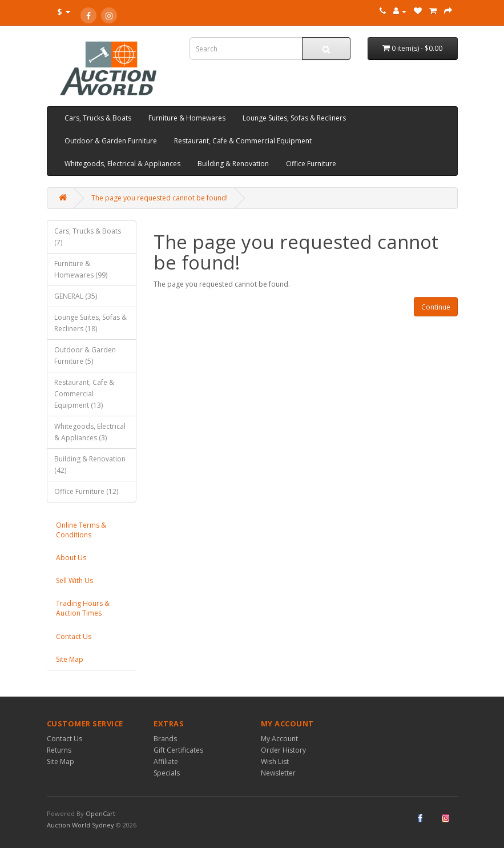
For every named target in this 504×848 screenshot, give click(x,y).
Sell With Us (74, 580)
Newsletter (278, 773)
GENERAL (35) (76, 296)
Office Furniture (311, 164)
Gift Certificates (178, 750)
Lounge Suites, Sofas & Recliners (294, 118)
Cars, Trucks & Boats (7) (88, 237)
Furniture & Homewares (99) (81, 269)
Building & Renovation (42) (90, 465)
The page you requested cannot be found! (160, 198)
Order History (283, 750)
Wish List (275, 761)
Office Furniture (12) (86, 491)
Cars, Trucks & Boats (98, 118)
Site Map (70, 659)
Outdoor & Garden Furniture (111, 141)
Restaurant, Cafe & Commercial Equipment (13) (84, 394)
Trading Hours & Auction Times (83, 608)
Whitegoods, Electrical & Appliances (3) (90, 432)
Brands (165, 739)
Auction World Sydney (81, 825)
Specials (167, 773)
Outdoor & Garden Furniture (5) (85, 355)
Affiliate (166, 761)
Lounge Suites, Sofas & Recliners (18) (90, 323)
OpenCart (100, 813)
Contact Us (74, 636)
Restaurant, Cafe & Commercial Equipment (243, 141)
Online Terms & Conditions (81, 530)
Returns (59, 750)
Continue (436, 307)
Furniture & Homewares (187, 118)
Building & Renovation (233, 164)
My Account (279, 739)
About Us (71, 558)
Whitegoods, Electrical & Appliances (122, 164)
